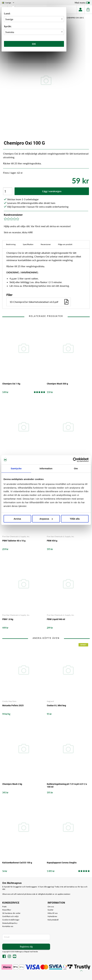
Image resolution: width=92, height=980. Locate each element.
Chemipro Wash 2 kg (12, 784)
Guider (51, 910)
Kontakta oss (8, 926)
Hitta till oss (53, 913)
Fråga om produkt (65, 244)
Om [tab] (76, 468)
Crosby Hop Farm (9, 701)
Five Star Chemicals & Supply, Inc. (16, 536)
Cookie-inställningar (11, 920)
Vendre (36, 952)
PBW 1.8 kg (8, 619)
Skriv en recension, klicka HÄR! (18, 232)
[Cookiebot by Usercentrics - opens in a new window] (75, 460)
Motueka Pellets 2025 (13, 705)
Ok (34, 44)
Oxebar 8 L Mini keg (56, 705)
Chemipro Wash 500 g (57, 384)
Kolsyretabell (53, 920)
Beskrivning (11, 244)
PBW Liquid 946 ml (56, 619)
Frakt (4, 907)
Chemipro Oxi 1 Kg (11, 384)
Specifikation (28, 244)
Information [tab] (46, 468)
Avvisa (17, 519)
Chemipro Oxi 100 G (75, 18)
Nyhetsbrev (52, 916)
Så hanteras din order (11, 913)
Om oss (51, 907)
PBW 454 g (52, 541)
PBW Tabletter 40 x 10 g (14, 541)
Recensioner (46, 244)
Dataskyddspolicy (10, 923)
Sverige (8, 3)
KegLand (50, 701)
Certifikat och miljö (10, 916)
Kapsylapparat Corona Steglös (62, 863)
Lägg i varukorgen (52, 191)
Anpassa (46, 519)
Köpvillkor (7, 910)
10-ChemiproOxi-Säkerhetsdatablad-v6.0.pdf (39, 302)
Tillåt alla (75, 519)
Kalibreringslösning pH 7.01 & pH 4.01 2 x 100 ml (67, 785)
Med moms (82, 3)
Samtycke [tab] (16, 468)
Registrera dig (26, 947)
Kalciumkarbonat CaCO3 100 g (17, 863)
